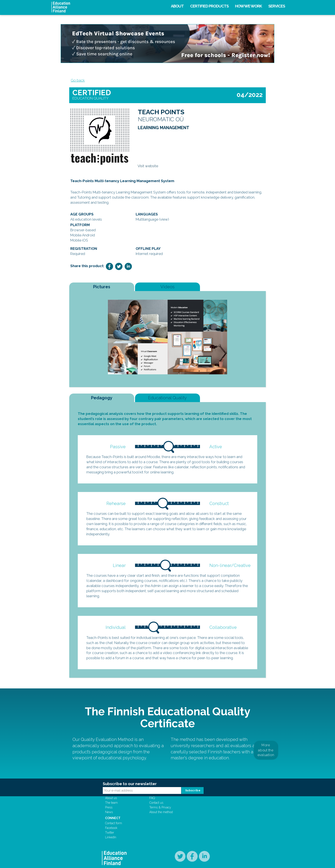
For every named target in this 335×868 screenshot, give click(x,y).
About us (130, 813)
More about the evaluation (266, 758)
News (128, 827)
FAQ (159, 813)
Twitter (193, 823)
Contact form (197, 813)
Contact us (163, 818)
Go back (76, 82)
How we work (248, 6)
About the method (168, 827)
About (177, 6)
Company (132, 808)
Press (128, 823)
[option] (167, 341)
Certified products (209, 6)
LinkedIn (194, 827)
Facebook (194, 818)
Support (163, 808)
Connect (196, 808)
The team (130, 818)
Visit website (148, 172)
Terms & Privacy (167, 823)
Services (277, 6)
